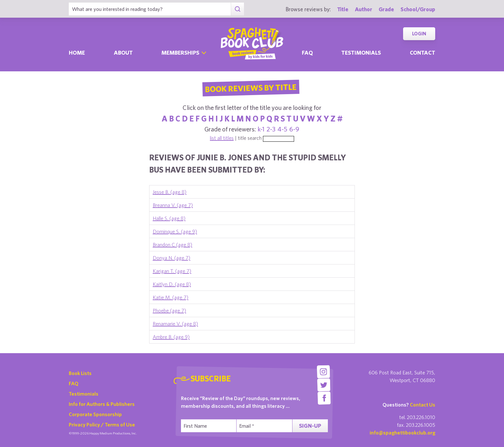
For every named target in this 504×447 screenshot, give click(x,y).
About (123, 53)
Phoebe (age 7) (169, 310)
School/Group (418, 9)
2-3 (271, 129)
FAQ (74, 383)
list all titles (222, 138)
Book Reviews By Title (251, 88)
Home (77, 53)
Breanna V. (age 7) (173, 205)
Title (343, 9)
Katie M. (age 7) (171, 297)
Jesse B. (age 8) (170, 192)
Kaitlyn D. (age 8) (172, 284)
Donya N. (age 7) (171, 258)
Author (364, 9)
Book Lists (80, 373)
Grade (386, 9)
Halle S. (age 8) (169, 218)
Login (419, 34)
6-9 (294, 129)
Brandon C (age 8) (172, 245)
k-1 (261, 129)
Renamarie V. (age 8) (175, 324)
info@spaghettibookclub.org (402, 433)
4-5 (282, 129)
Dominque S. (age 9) (175, 231)
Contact (423, 53)
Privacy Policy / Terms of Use (102, 425)
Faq (307, 53)
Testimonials (361, 53)
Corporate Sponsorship (95, 414)
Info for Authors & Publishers (102, 404)
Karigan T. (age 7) (172, 271)
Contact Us (423, 405)
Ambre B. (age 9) (171, 337)
